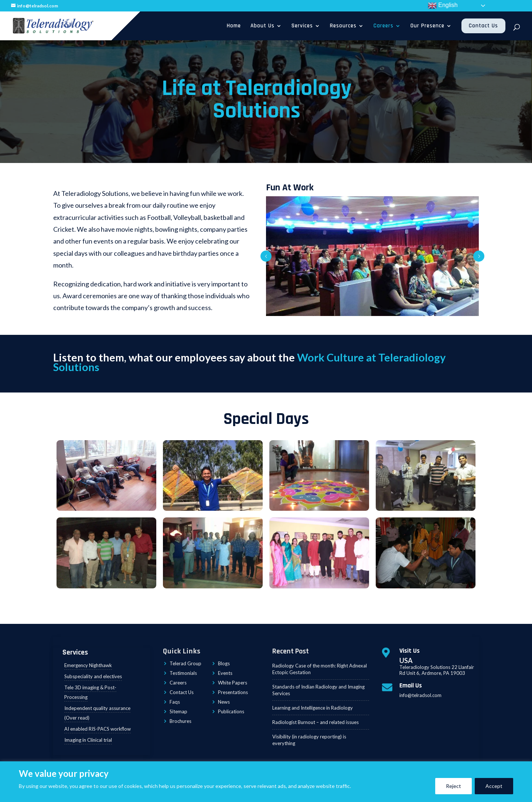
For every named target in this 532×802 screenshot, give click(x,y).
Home (234, 26)
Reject (453, 786)
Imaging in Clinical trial (88, 740)
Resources (343, 26)
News (224, 702)
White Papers (233, 683)
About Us (262, 26)
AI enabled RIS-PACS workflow (98, 729)
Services (302, 26)
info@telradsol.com (420, 695)
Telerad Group (185, 663)
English (443, 6)
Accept (494, 786)
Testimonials (183, 673)
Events (225, 673)
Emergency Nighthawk (88, 665)
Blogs (224, 663)
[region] (266, 782)
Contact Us (483, 26)
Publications (231, 711)
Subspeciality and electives (93, 676)
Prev (266, 256)
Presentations (233, 692)
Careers (383, 26)
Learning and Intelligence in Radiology (313, 708)
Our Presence (427, 26)
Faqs (175, 702)
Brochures (180, 721)
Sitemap (178, 711)
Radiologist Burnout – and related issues (316, 722)
